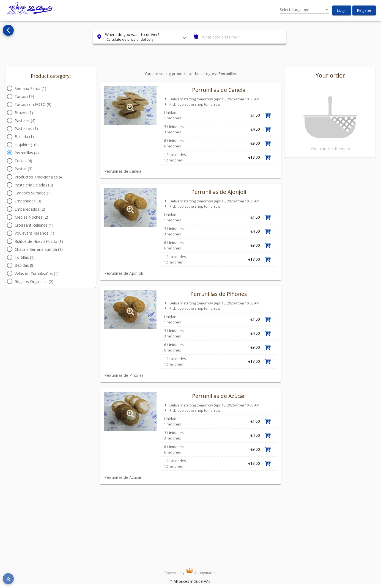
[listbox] (305, 10)
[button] (342, 10)
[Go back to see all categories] (8, 30)
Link (280, 177)
